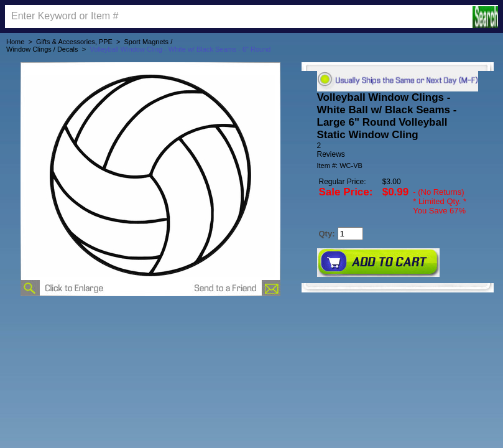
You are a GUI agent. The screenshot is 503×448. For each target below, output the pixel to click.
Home (15, 42)
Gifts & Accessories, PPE (74, 42)
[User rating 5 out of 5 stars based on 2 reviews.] (398, 150)
